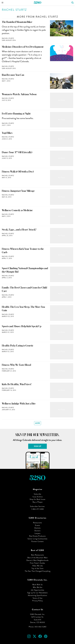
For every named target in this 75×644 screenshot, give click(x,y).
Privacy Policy (38, 601)
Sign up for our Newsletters (37, 593)
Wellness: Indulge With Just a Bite (19, 404)
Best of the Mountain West (37, 558)
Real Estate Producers (37, 536)
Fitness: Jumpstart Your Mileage (18, 191)
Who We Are (38, 587)
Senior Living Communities (37, 539)
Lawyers (38, 533)
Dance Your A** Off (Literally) (17, 152)
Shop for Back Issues (37, 499)
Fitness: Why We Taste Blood (16, 365)
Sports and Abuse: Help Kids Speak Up (22, 326)
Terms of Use (37, 598)
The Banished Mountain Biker (17, 22)
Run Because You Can (13, 75)
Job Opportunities (37, 590)
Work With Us (37, 585)
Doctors (37, 531)
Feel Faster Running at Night (16, 114)
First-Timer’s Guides (37, 563)
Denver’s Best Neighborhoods (37, 560)
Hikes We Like (38, 566)
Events (37, 525)
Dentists (37, 528)
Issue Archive (38, 497)
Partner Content (37, 541)
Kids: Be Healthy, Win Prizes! (17, 384)
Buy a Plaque (38, 502)
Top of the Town (37, 568)
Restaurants (37, 523)
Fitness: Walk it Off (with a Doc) (18, 172)
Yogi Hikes (7, 133)
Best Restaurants (38, 555)
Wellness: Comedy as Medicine (17, 210)
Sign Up (38, 446)
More (38, 423)
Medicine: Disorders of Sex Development (23, 47)
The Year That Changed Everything (38, 571)
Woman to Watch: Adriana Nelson (19, 94)
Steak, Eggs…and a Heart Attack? (19, 230)
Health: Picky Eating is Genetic (18, 346)
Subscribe (37, 494)
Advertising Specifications (37, 595)
